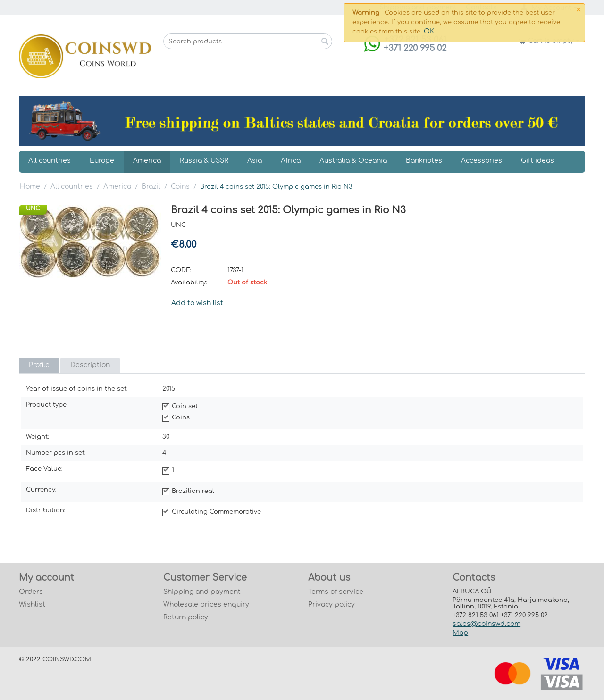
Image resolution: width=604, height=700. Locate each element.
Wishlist (32, 604)
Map (460, 633)
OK (429, 31)
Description (90, 365)
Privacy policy (331, 604)
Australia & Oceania (353, 161)
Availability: (189, 283)
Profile (39, 365)
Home (30, 187)
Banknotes (424, 161)
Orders (31, 592)
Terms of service (336, 592)
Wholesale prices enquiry (206, 604)
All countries (50, 161)
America (147, 161)
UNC (33, 208)
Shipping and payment (202, 592)
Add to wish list (197, 303)
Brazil (151, 187)
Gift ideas (537, 161)
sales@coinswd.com (487, 624)
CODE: (181, 270)
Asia (255, 161)
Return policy (186, 617)
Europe (102, 161)
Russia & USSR (204, 161)
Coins (180, 187)
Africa (291, 161)
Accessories (482, 161)
